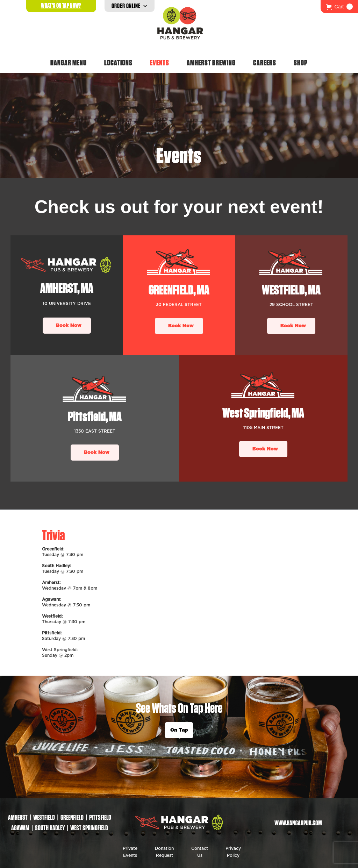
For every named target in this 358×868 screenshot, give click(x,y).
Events (160, 63)
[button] (339, 7)
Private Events (130, 852)
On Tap (179, 730)
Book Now (69, 326)
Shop (301, 63)
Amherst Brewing (211, 63)
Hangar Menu (69, 63)
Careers (265, 63)
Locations (118, 63)
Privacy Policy (233, 852)
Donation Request (164, 852)
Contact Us (200, 852)
